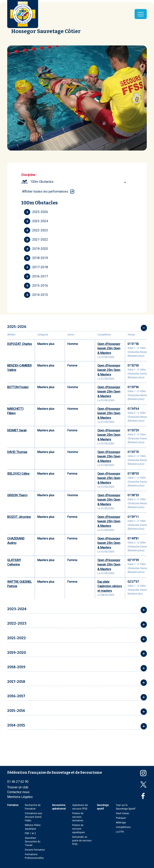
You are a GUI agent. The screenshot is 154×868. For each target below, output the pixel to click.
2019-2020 (36, 249)
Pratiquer (121, 818)
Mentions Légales (20, 797)
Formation (13, 805)
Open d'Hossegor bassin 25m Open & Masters (109, 348)
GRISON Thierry (17, 495)
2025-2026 (36, 212)
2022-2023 (36, 230)
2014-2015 (36, 295)
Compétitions (123, 827)
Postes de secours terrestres (78, 817)
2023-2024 (36, 221)
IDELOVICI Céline (18, 474)
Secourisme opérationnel (59, 807)
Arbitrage (121, 823)
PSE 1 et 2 (30, 833)
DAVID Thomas (17, 452)
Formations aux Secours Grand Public (33, 817)
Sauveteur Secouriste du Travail (33, 842)
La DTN (120, 832)
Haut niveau (123, 813)
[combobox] (79, 182)
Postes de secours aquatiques (79, 829)
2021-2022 (36, 240)
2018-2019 (36, 258)
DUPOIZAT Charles (20, 344)
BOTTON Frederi (18, 387)
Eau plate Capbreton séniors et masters (110, 586)
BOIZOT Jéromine (19, 517)
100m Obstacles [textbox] (42, 182)
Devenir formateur (35, 850)
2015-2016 (36, 286)
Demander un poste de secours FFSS (82, 841)
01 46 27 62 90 (18, 782)
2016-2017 (36, 276)
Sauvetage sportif (103, 807)
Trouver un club (18, 787)
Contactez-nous (18, 792)
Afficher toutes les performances (45, 191)
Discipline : (29, 175)
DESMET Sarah (17, 430)
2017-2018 (36, 267)
